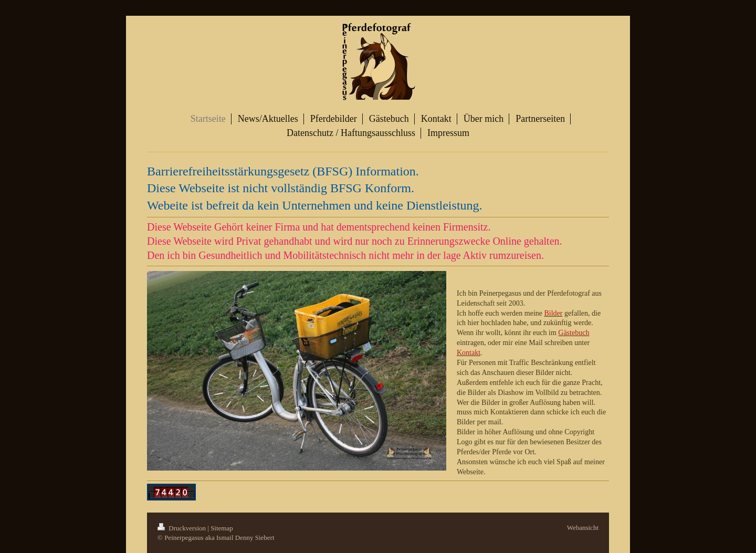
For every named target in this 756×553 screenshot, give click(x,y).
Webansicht (583, 528)
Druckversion (182, 528)
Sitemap (222, 528)
